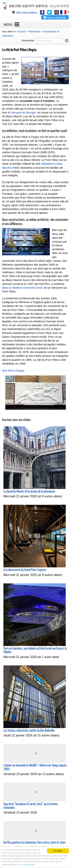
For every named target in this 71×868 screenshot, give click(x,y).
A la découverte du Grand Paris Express (25, 570)
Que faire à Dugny (13, 371)
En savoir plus (29, 865)
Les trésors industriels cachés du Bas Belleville (29, 731)
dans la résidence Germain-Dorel (22, 288)
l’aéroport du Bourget (23, 113)
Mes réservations (24, 13)
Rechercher (28, 40)
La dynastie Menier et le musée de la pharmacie (29, 492)
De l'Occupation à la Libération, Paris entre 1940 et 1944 (34, 843)
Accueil (21, 32)
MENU (8, 25)
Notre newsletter (55, 17)
